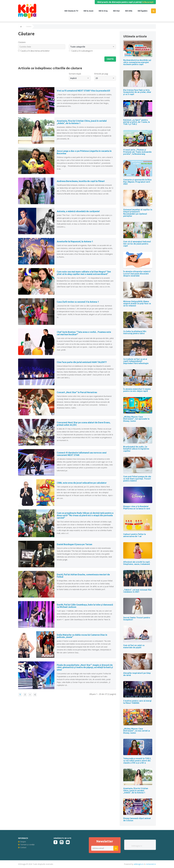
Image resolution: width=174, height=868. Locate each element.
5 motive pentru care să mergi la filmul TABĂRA (137, 702)
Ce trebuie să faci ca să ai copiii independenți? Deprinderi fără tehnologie (136, 361)
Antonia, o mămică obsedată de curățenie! (78, 211)
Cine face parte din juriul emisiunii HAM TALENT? (82, 362)
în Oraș (105, 11)
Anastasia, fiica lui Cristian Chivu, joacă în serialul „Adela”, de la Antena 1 (82, 122)
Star (118, 11)
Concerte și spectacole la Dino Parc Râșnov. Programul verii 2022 (137, 182)
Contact (22, 847)
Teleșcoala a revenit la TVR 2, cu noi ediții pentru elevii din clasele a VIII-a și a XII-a (137, 761)
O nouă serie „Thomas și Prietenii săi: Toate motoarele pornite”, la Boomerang (137, 152)
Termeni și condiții (26, 845)
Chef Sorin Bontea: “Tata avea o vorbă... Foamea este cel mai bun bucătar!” (84, 333)
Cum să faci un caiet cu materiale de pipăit (134, 646)
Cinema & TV (73, 11)
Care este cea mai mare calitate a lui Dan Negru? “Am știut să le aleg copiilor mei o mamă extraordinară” (84, 273)
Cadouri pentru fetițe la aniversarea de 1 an (134, 535)
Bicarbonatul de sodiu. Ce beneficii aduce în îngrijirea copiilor (136, 449)
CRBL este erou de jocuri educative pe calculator (82, 483)
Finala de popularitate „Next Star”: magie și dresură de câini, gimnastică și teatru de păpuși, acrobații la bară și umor (85, 667)
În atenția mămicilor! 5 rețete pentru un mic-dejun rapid (137, 390)
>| (35, 694)
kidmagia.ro (137, 846)
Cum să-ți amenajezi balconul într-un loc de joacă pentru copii (137, 244)
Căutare (29, 27)
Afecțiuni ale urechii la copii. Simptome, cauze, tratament (137, 563)
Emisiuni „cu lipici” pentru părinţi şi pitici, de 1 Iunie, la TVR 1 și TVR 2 (136, 122)
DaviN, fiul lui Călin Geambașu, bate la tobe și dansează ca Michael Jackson (85, 606)
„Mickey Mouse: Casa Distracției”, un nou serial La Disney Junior (137, 731)
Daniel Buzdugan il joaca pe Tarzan (74, 544)
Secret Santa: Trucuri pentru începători (137, 619)
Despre (22, 842)
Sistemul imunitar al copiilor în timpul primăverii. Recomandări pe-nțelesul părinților (138, 213)
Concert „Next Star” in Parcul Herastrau (77, 392)
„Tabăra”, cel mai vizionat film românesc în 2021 (137, 591)
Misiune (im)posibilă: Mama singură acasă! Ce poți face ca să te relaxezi (137, 304)
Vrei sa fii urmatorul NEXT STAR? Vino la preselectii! (83, 91)
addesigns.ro (139, 864)
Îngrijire (144, 11)
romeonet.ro (151, 864)
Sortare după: (75, 74)
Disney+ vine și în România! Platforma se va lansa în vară (137, 507)
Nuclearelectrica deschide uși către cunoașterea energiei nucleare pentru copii (137, 62)
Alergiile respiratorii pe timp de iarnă (137, 674)
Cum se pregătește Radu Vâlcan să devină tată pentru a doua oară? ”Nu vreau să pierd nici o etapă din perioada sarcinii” (85, 515)
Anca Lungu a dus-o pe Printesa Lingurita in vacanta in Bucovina (84, 152)
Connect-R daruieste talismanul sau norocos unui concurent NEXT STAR (82, 454)
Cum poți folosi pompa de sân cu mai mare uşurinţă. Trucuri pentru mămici (137, 479)
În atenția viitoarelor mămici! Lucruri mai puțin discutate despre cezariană (137, 274)
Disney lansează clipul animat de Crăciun (137, 819)
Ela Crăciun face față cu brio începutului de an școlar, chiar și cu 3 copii (137, 92)
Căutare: (22, 42)
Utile (130, 11)
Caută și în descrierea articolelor (34, 51)
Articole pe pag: (101, 74)
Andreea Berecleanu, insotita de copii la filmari (81, 181)
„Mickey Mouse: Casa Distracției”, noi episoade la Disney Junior (136, 419)
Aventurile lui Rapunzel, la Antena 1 (75, 241)
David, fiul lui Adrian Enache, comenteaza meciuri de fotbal (83, 576)
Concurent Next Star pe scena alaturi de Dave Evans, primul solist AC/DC (84, 424)
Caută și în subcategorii (81, 51)
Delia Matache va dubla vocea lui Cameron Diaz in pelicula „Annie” (82, 636)
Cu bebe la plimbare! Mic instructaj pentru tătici (135, 332)
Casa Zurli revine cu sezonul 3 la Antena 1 (78, 302)
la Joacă (90, 11)
